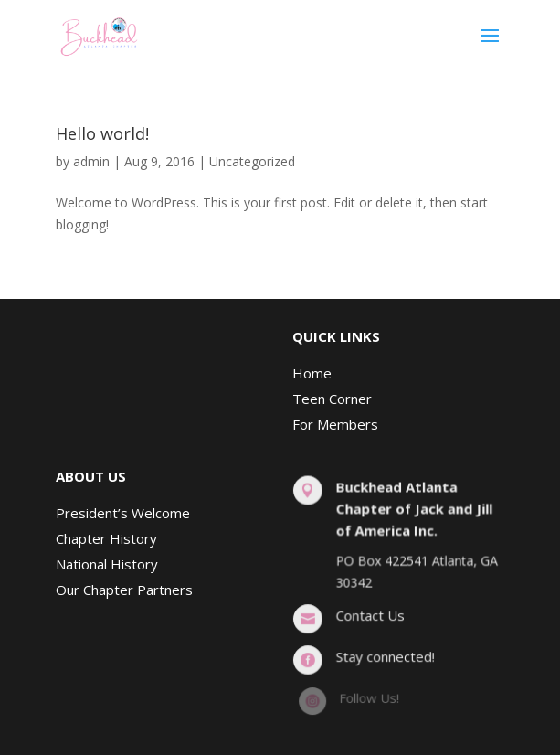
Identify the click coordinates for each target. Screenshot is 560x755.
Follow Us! (369, 697)
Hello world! (102, 133)
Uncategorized (252, 161)
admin (91, 161)
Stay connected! (385, 656)
